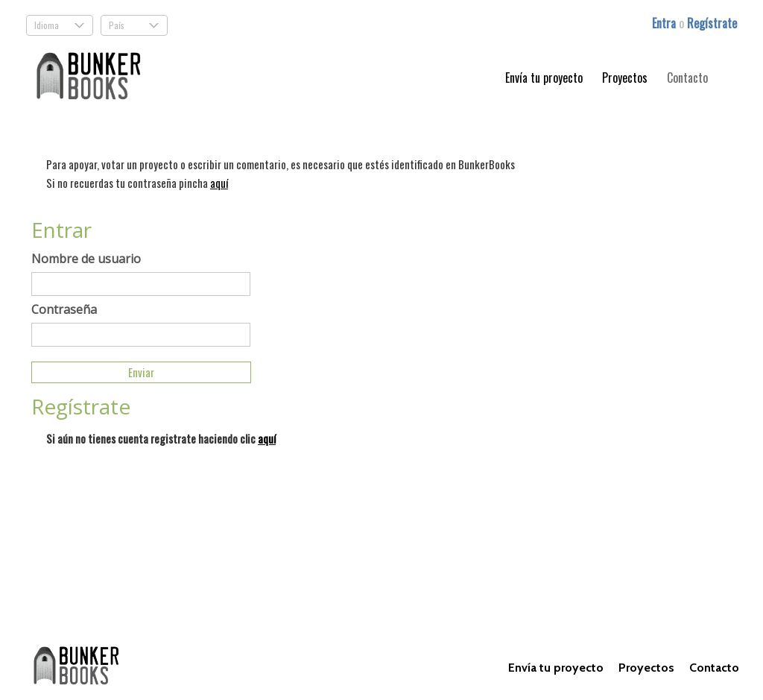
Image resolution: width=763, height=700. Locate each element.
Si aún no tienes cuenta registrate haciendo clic (161, 438)
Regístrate (712, 23)
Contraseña (64, 309)
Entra (665, 23)
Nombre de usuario (86, 259)
